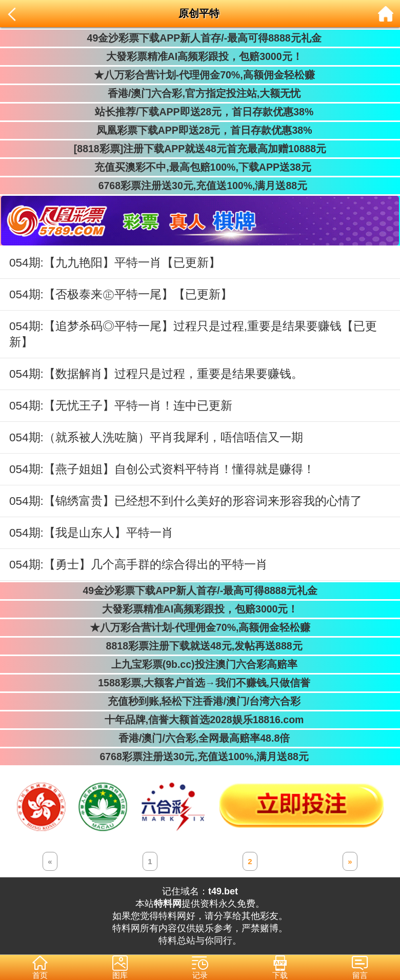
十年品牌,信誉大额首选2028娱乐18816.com (200, 720)
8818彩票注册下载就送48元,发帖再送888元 (200, 646)
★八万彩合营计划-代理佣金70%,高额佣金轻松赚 (200, 75)
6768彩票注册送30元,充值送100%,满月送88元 (200, 186)
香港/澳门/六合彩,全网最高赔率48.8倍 (200, 738)
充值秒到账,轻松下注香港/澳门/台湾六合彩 (200, 701)
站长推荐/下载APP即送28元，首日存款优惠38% (200, 112)
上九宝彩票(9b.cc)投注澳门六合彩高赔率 (200, 664)
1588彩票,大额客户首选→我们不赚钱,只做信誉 (200, 683)
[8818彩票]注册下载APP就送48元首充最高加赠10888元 (200, 149)
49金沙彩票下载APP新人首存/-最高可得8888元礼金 (200, 38)
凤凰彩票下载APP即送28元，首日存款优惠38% (200, 130)
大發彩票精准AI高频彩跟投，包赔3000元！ (200, 56)
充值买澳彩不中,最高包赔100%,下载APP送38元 (200, 167)
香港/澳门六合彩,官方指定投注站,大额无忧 (200, 93)
